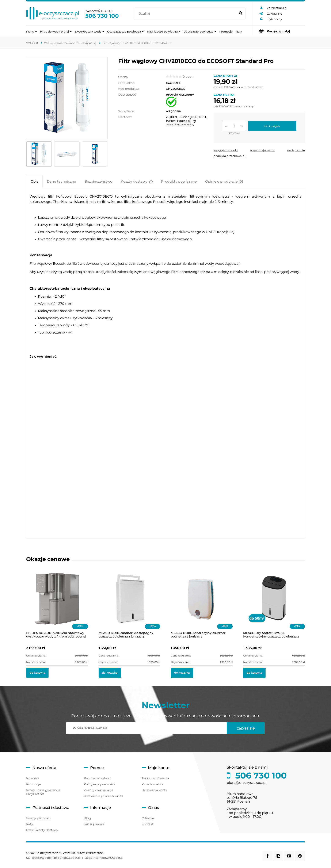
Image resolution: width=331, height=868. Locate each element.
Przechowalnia (152, 784)
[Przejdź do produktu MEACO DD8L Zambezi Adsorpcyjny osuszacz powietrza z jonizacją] (130, 604)
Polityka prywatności (99, 784)
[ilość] (234, 126)
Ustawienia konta (154, 790)
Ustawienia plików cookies (103, 796)
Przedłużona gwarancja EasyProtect (43, 792)
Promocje (33, 784)
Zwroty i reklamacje (98, 790)
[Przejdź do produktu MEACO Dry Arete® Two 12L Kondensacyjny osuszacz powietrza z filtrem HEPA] (274, 604)
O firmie (148, 818)
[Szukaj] (241, 14)
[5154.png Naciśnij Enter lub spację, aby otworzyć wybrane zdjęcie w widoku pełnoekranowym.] (67, 98)
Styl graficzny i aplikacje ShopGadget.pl (53, 858)
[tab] (34, 181)
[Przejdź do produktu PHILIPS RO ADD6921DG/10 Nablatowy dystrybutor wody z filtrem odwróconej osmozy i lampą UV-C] (57, 604)
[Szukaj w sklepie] (186, 14)
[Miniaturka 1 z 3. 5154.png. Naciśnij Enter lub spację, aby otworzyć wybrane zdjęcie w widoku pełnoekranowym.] (39, 154)
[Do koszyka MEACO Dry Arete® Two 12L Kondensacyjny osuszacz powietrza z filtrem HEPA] (254, 673)
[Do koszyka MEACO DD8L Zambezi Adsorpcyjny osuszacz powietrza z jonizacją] (110, 673)
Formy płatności (38, 818)
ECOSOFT (173, 83)
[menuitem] (32, 31)
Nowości (33, 778)
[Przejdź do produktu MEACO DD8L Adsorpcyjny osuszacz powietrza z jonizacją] (202, 604)
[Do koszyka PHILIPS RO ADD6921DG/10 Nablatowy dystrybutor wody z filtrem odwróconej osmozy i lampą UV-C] (37, 673)
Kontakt (148, 824)
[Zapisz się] (246, 728)
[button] (226, 150)
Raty (30, 824)
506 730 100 (102, 16)
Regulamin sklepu (97, 778)
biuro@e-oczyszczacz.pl (247, 783)
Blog (87, 818)
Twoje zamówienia (155, 778)
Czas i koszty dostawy (42, 830)
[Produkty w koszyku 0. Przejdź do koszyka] (279, 31)
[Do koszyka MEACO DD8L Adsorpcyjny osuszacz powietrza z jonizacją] (182, 673)
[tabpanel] (165, 363)
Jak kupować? (94, 824)
